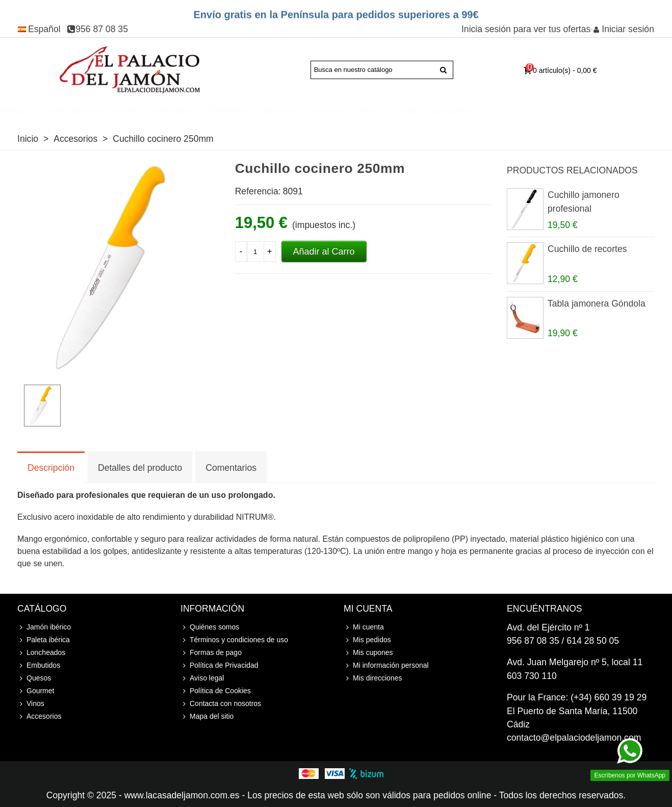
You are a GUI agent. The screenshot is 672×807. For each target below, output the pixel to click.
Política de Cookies (216, 691)
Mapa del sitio (207, 716)
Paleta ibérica (71, 110)
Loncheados (241, 110)
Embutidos (300, 110)
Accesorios (521, 110)
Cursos (479, 110)
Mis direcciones (373, 678)
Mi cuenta (364, 627)
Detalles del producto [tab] (140, 468)
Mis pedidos (367, 640)
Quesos (351, 110)
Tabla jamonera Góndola (597, 304)
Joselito (195, 110)
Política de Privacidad (219, 665)
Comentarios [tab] (231, 468)
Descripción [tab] (51, 468)
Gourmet (397, 110)
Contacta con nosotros (221, 704)
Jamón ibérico (44, 627)
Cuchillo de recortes (587, 249)
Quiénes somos (210, 627)
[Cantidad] (255, 251)
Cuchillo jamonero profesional (584, 201)
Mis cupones (368, 653)
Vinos (440, 110)
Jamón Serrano (143, 110)
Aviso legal (202, 678)
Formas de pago (211, 653)
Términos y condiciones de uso (234, 640)
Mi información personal (386, 665)
